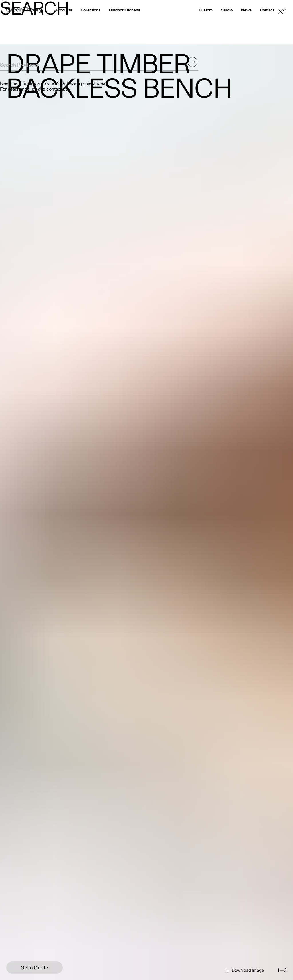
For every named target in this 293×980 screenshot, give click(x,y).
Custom (206, 10)
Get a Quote (34, 968)
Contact (267, 10)
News (246, 10)
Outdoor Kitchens (125, 10)
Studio (227, 10)
